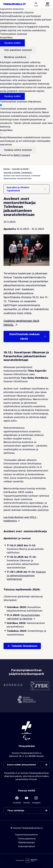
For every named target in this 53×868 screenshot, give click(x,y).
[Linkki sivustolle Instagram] (36, 800)
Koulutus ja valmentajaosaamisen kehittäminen (26, 575)
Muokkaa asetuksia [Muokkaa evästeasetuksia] (15, 57)
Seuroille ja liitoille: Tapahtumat (18, 173)
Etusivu (7, 169)
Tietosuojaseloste (27, 839)
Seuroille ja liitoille (20, 169)
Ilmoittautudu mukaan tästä (24, 336)
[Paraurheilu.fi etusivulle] (15, 4)
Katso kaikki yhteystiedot (22, 765)
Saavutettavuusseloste (26, 835)
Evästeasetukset (27, 846)
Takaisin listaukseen (24, 646)
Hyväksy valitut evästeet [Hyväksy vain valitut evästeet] (18, 150)
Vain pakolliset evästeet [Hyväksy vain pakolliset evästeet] (18, 50)
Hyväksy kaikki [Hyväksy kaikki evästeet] (12, 43)
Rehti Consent (22, 155)
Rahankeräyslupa (26, 842)
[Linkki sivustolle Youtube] (26, 800)
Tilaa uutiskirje (16, 811)
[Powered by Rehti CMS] (27, 862)
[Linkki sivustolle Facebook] (17, 800)
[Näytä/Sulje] (45, 189)
